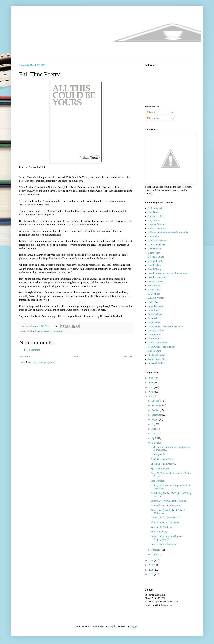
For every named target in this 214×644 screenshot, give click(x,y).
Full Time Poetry (159, 532)
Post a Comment (32, 350)
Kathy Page (154, 302)
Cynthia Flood (155, 261)
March (155, 443)
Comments (154, 119)
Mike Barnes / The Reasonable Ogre (166, 326)
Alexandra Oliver (156, 216)
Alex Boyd (153, 212)
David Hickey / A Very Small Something (168, 273)
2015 (151, 378)
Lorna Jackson (155, 314)
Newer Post (26, 357)
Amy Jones (153, 220)
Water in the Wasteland (162, 527)
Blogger (134, 626)
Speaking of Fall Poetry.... (163, 464)
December (157, 401)
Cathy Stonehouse (157, 245)
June (154, 429)
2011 (151, 397)
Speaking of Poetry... (161, 469)
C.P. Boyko (153, 236)
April (154, 438)
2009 (151, 565)
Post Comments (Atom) (44, 362)
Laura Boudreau (156, 306)
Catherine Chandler (157, 241)
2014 (151, 383)
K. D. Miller (154, 294)
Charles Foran (155, 249)
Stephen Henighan (157, 355)
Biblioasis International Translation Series (168, 232)
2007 (151, 574)
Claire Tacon (154, 253)
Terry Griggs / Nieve (158, 359)
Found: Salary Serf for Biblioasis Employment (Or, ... (167, 538)
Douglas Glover (156, 282)
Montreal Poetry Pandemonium (166, 505)
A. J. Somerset (155, 208)
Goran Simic (154, 290)
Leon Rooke (154, 310)
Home (76, 357)
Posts (151, 112)
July (154, 424)
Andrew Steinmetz (157, 228)
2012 (151, 392)
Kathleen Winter (156, 298)
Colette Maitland (156, 257)
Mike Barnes (154, 322)
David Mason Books (158, 277)
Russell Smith (155, 351)
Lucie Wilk (153, 318)
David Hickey (155, 269)
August (155, 419)
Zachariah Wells (156, 363)
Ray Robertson (155, 339)
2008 (151, 570)
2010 (151, 560)
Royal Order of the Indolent (161, 347)
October (156, 410)
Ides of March (158, 481)
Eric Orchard (154, 286)
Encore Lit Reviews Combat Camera (169, 501)
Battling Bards (158, 454)
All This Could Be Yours (38, 331)
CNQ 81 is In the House (162, 459)
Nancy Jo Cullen (156, 330)
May (154, 434)
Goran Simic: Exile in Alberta (165, 518)
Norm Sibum (154, 335)
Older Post (127, 357)
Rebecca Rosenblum (158, 343)
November (157, 405)
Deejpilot (112, 626)
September (157, 415)
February (156, 550)
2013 (151, 387)
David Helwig (155, 265)
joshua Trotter (56, 331)
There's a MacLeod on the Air (165, 522)
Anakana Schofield (157, 224)
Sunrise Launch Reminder (163, 544)
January (155, 554)
